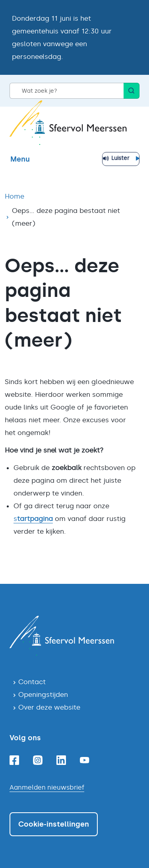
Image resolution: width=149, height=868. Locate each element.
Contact (32, 682)
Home (15, 196)
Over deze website (49, 707)
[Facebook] (14, 760)
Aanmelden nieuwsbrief (47, 787)
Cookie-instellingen (54, 824)
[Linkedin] (61, 760)
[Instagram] (38, 760)
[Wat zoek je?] (67, 91)
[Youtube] (85, 760)
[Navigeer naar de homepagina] (74, 636)
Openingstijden (43, 694)
